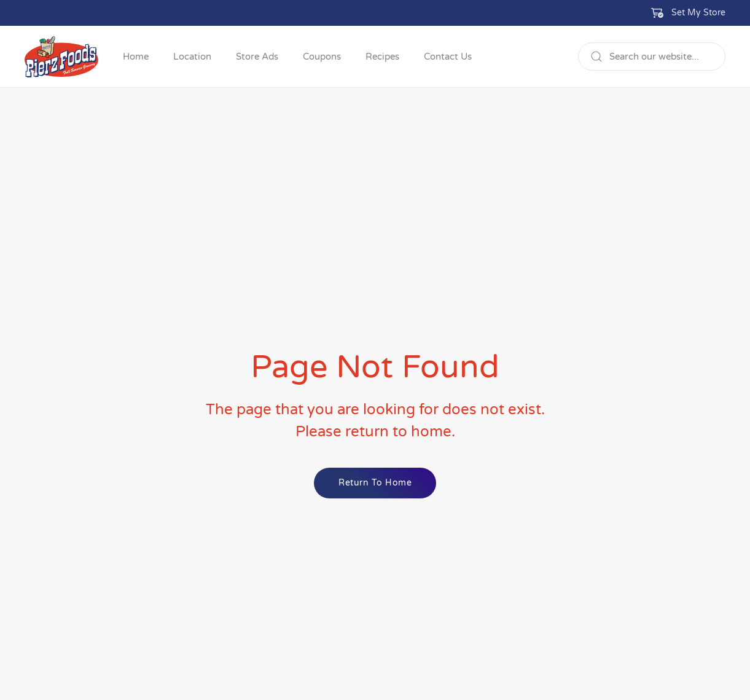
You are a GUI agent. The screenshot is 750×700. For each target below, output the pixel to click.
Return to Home (375, 483)
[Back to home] (61, 57)
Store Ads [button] (257, 57)
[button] (689, 13)
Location (192, 57)
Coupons (322, 57)
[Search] (652, 57)
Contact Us (448, 57)
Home (136, 57)
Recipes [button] (382, 57)
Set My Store (698, 13)
